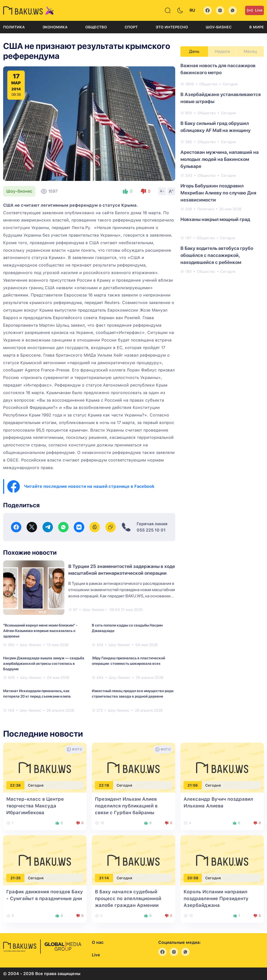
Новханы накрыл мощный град (215, 219)
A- (162, 191)
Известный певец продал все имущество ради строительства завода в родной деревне (133, 694)
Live (254, 10)
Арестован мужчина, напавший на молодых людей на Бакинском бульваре (220, 159)
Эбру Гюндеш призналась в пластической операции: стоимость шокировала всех (128, 661)
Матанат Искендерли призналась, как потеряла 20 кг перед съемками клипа (37, 694)
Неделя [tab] (222, 51)
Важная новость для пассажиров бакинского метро (218, 69)
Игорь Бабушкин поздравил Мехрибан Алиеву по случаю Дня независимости (218, 193)
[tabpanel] (222, 168)
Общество (96, 27)
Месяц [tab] (250, 51)
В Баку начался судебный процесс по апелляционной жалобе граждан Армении (128, 898)
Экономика (55, 27)
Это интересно (172, 27)
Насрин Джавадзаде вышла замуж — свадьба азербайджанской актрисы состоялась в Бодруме (44, 663)
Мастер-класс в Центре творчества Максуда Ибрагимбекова (35, 806)
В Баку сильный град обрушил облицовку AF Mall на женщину (216, 127)
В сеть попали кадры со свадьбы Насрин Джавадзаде (127, 628)
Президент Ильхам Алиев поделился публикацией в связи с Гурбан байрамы (126, 806)
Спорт (131, 27)
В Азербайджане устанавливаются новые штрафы (221, 98)
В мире (257, 27)
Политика (14, 27)
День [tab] (194, 51)
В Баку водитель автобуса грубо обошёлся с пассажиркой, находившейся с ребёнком (217, 255)
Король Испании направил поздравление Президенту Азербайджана (216, 898)
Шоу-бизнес (219, 27)
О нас (98, 942)
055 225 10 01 (151, 530)
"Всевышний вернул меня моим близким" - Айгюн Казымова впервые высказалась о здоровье (40, 631)
